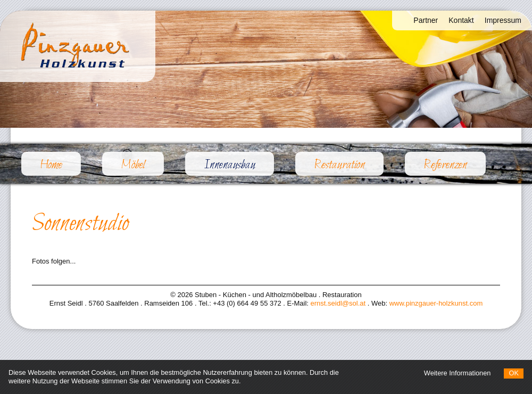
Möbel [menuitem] (133, 165)
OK (514, 373)
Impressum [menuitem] (503, 20)
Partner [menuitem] (426, 20)
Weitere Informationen (458, 373)
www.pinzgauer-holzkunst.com (436, 303)
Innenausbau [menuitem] (239, 165)
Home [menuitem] (51, 165)
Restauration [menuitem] (339, 165)
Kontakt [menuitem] (461, 20)
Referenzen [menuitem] (445, 165)
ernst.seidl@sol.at (338, 303)
